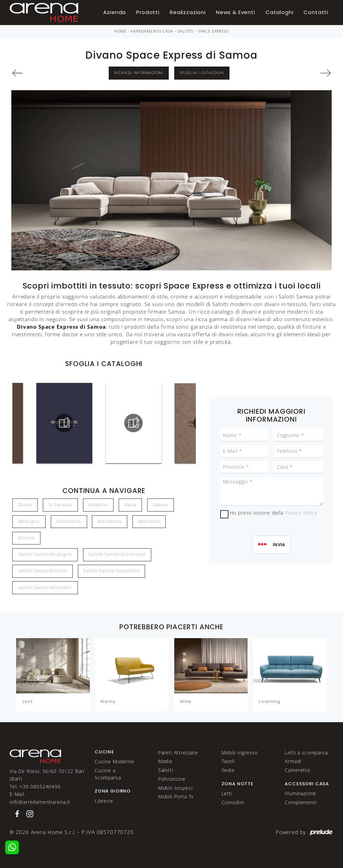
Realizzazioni (188, 12)
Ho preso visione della (273, 513)
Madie (165, 761)
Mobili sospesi (175, 788)
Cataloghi (280, 12)
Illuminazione (300, 793)
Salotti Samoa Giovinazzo (117, 554)
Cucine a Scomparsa (108, 774)
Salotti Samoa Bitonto (43, 571)
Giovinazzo (69, 521)
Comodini (233, 802)
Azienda (115, 12)
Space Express (214, 31)
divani (25, 505)
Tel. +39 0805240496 (35, 787)
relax (130, 505)
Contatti (316, 12)
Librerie (104, 801)
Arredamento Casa (152, 31)
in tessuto (60, 505)
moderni (98, 505)
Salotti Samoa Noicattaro (111, 571)
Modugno (29, 521)
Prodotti (148, 12)
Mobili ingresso (240, 753)
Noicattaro (110, 521)
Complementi (301, 802)
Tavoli (228, 761)
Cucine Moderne (115, 761)
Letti (227, 793)
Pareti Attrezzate (178, 753)
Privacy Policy (301, 513)
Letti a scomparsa (306, 753)
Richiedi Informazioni (139, 73)
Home (120, 31)
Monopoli (149, 521)
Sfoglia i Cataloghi (202, 73)
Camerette (298, 770)
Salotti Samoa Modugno (45, 554)
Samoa (161, 505)
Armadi (293, 761)
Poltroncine (172, 779)
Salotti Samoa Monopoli (45, 588)
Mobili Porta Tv (176, 796)
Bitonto (27, 538)
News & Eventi (236, 12)
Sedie (228, 770)
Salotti (186, 31)
